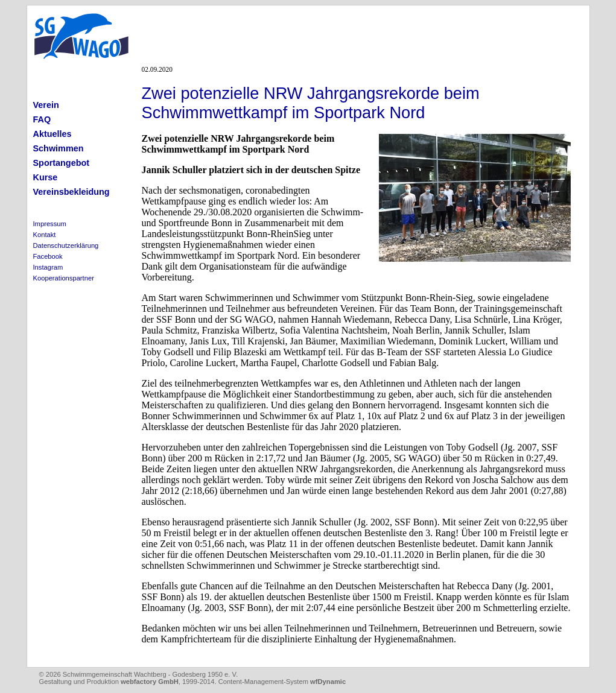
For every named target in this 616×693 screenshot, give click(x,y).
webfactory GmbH (150, 682)
